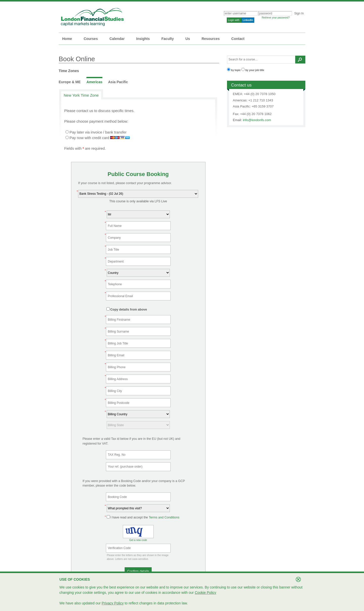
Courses (91, 39)
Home (67, 39)
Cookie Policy (205, 593)
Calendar (117, 39)
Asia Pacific (118, 82)
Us (188, 39)
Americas (94, 82)
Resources (211, 39)
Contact (238, 39)
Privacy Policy (113, 603)
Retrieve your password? (276, 18)
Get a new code (138, 540)
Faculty (168, 39)
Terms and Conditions (164, 517)
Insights (143, 39)
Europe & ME (70, 82)
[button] (138, 571)
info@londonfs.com (257, 120)
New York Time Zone (81, 95)
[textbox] (261, 60)
